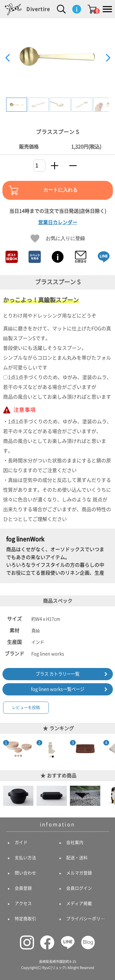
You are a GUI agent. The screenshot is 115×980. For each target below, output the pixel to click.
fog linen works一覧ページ (58, 689)
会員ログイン (79, 888)
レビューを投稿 (26, 707)
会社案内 (75, 842)
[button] (108, 58)
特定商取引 (25, 919)
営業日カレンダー (58, 222)
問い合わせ (25, 873)
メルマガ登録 (79, 873)
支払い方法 (25, 858)
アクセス (23, 903)
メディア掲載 (79, 903)
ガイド (21, 842)
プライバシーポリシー (87, 919)
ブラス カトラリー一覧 (57, 674)
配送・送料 (77, 858)
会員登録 (23, 888)
